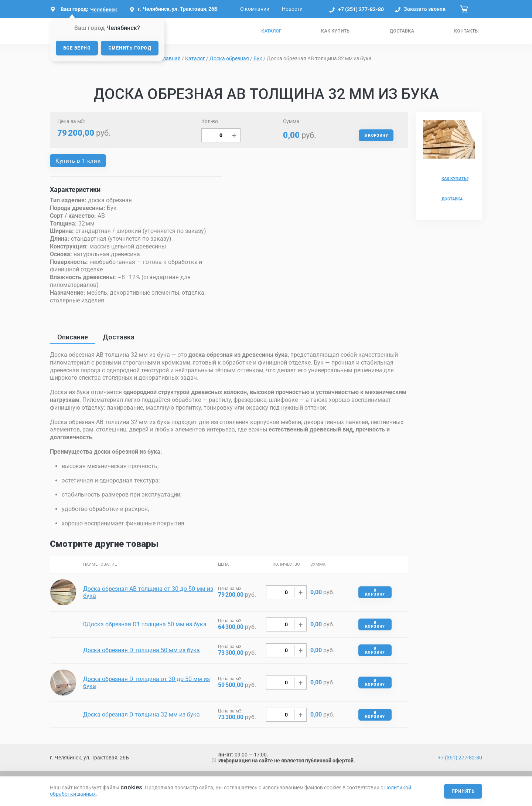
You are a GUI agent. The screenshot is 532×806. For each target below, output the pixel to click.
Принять (463, 791)
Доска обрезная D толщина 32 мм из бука (141, 714)
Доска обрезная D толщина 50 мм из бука (141, 650)
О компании (255, 9)
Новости (292, 9)
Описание (73, 337)
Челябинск (104, 10)
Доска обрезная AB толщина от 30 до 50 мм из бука (148, 592)
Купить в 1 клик (78, 161)
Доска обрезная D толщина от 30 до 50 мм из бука (146, 683)
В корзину (376, 136)
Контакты (466, 31)
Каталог (271, 31)
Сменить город (130, 48)
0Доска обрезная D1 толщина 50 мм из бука (145, 624)
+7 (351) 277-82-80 (361, 9)
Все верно (77, 48)
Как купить (335, 31)
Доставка (402, 31)
